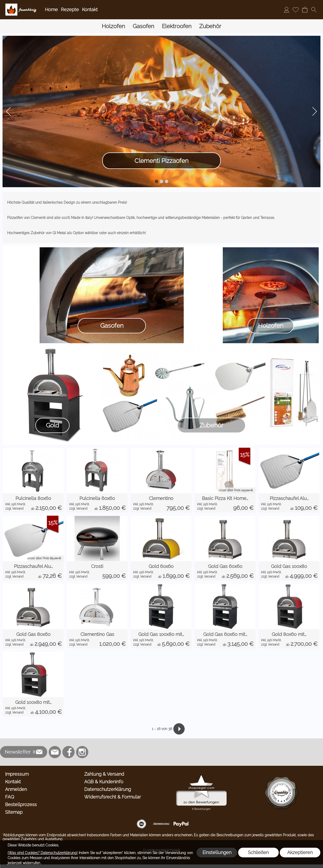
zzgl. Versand (14, 509)
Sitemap (14, 812)
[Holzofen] (113, 26)
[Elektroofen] (177, 26)
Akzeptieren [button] (300, 852)
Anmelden (16, 789)
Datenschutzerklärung (108, 789)
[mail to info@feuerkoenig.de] (55, 752)
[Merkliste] (296, 10)
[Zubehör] (210, 26)
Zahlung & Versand (104, 774)
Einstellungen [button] (217, 852)
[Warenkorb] (305, 10)
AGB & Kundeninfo (104, 782)
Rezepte (70, 10)
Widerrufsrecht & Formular (113, 797)
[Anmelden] (286, 10)
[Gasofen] (143, 26)
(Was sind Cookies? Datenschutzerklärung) (43, 853)
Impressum (17, 774)
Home (51, 10)
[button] (314, 10)
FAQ (10, 797)
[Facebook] (69, 752)
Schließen (258, 852)
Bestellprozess (21, 804)
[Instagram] (82, 752)
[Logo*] (21, 5)
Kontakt (90, 10)
